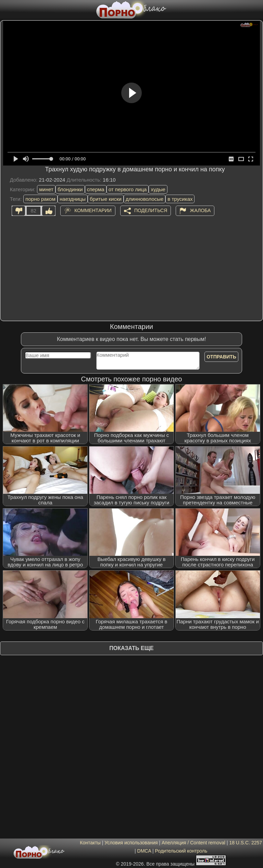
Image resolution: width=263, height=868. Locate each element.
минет (46, 189)
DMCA (144, 851)
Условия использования (131, 843)
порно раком (40, 199)
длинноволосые (145, 199)
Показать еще (131, 648)
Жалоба (200, 210)
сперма (96, 189)
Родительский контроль (181, 851)
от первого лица (128, 189)
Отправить (221, 357)
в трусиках (180, 199)
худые (158, 189)
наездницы (73, 199)
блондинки (70, 189)
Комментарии (93, 210)
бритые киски (106, 199)
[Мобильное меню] (6, 9)
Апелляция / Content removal (193, 843)
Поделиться (151, 210)
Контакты (90, 843)
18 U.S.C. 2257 (246, 843)
